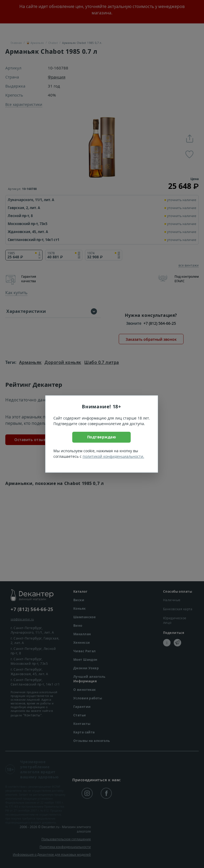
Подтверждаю (102, 437)
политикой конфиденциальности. (113, 456)
